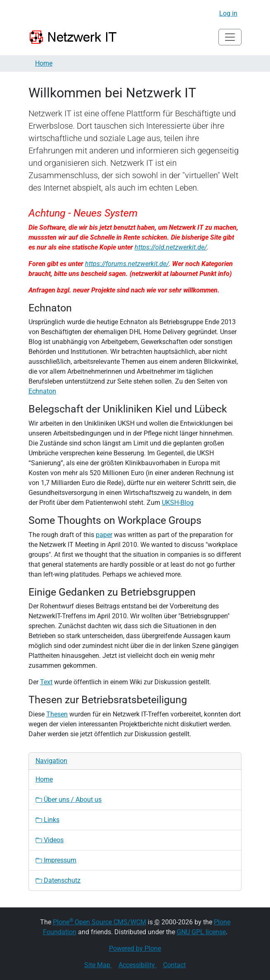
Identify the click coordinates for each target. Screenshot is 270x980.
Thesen (57, 714)
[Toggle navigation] (230, 37)
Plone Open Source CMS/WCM (99, 922)
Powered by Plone (135, 948)
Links (47, 820)
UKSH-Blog (178, 503)
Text (46, 682)
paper (104, 535)
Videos (50, 840)
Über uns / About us (69, 800)
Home (44, 63)
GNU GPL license (201, 932)
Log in (228, 13)
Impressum (56, 860)
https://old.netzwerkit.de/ (171, 247)
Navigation (51, 761)
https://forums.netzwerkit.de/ (127, 264)
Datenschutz (58, 880)
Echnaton (42, 391)
